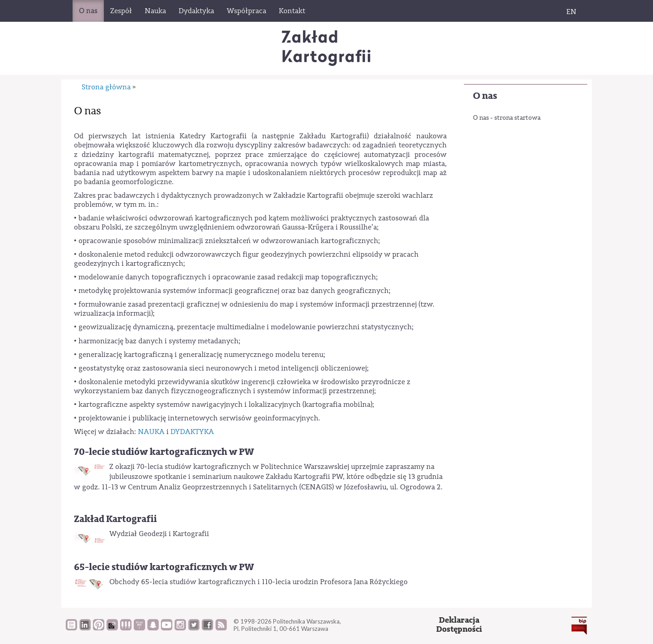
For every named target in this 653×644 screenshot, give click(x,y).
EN (571, 12)
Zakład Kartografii (115, 519)
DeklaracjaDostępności (459, 625)
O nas (485, 96)
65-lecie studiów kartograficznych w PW (164, 567)
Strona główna (106, 87)
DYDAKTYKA (192, 432)
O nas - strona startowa (507, 118)
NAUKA (151, 432)
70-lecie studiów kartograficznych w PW (164, 452)
